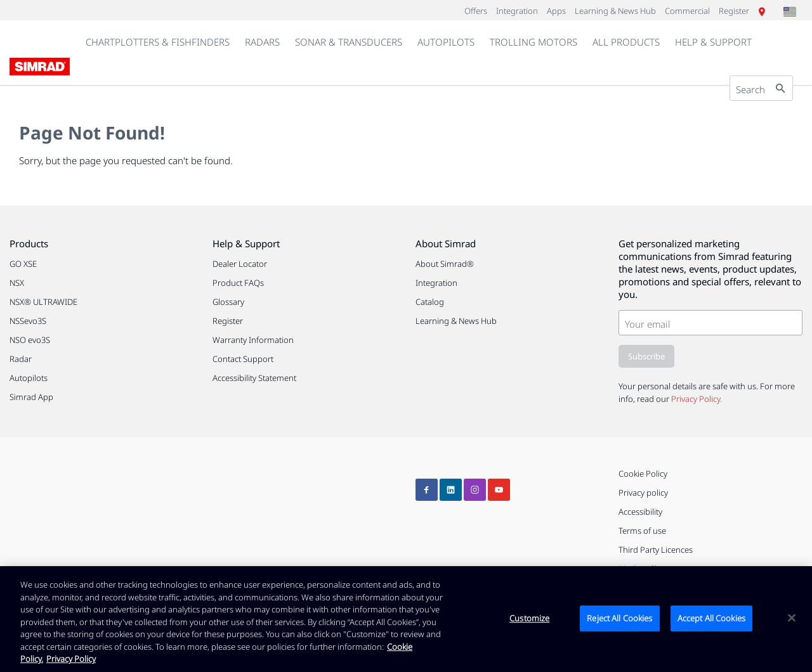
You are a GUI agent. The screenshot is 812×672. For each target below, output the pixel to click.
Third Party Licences (656, 550)
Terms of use (642, 531)
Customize (529, 618)
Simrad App (31, 397)
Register (228, 321)
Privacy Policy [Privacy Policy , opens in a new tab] (71, 659)
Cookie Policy (643, 474)
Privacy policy (643, 493)
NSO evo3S (30, 340)
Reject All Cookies (619, 618)
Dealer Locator (240, 264)
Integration (436, 283)
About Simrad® (445, 264)
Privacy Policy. (697, 399)
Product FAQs (238, 283)
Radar (21, 359)
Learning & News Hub (456, 321)
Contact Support (243, 359)
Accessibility (640, 512)
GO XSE (23, 264)
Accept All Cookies (711, 618)
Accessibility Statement (254, 378)
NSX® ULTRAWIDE (43, 302)
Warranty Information (253, 340)
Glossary (228, 302)
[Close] (792, 617)
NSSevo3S (28, 321)
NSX (17, 283)
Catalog (430, 302)
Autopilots (29, 378)
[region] (406, 619)
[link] (262, 43)
